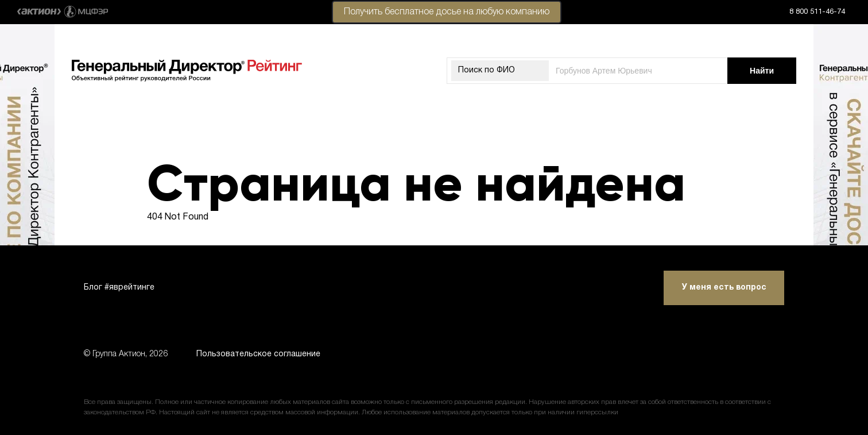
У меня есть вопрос (724, 288)
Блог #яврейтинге (119, 288)
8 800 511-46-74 (817, 12)
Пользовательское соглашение (258, 354)
